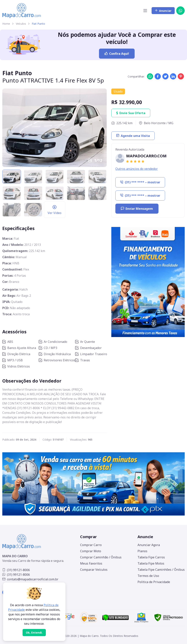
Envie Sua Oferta (131, 113)
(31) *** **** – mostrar (140, 182)
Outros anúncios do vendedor (137, 169)
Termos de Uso (148, 576)
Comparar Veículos (94, 570)
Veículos (21, 24)
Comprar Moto (91, 551)
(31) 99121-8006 (16, 570)
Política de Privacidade (154, 582)
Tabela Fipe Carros (151, 557)
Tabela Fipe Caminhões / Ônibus (161, 570)
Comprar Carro (91, 545)
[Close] (34, 633)
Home (6, 24)
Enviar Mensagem (137, 209)
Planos (142, 551)
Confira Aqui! (117, 54)
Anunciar (163, 11)
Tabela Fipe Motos (151, 563)
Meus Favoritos (91, 563)
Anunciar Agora (149, 545)
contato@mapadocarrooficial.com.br (30, 579)
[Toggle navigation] (145, 11)
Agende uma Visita (133, 136)
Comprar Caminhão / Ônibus (101, 557)
